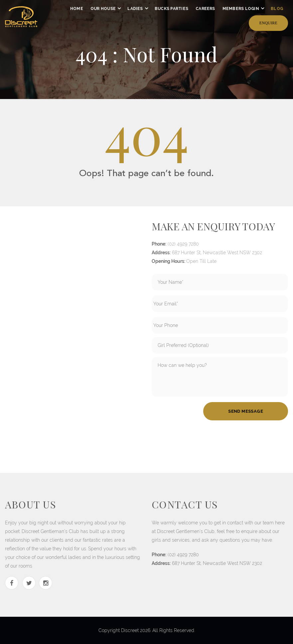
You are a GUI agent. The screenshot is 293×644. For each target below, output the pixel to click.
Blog (277, 9)
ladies (135, 9)
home (77, 9)
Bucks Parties (171, 9)
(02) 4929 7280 (183, 244)
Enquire (268, 23)
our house (103, 9)
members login (241, 9)
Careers (205, 9)
